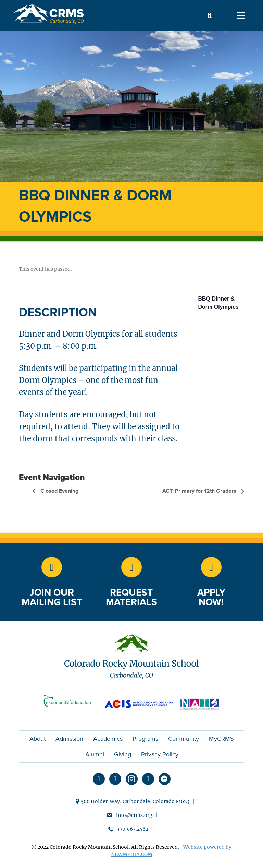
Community (184, 739)
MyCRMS (221, 739)
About (37, 739)
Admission (69, 739)
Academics (108, 739)
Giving (123, 754)
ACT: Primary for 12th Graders (200, 491)
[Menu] (241, 15)
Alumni (95, 754)
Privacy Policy (160, 754)
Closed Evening (59, 491)
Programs (145, 739)
